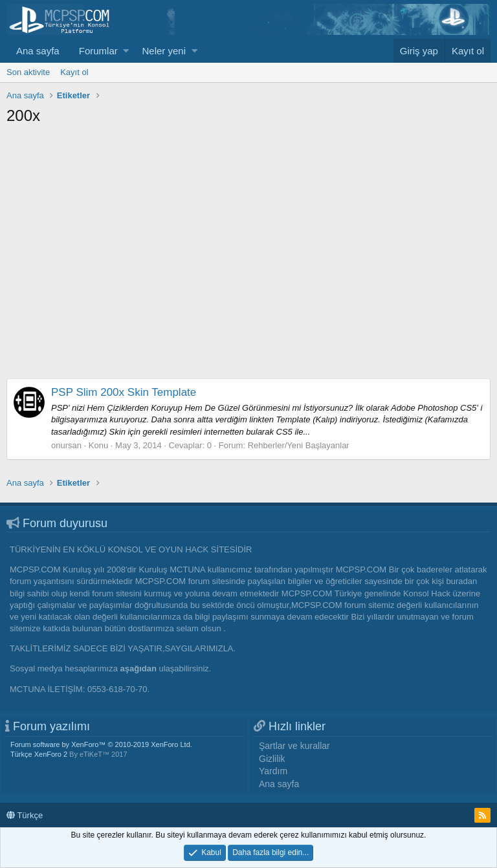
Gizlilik (272, 759)
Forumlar (98, 51)
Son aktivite (28, 72)
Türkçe (25, 815)
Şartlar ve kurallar (294, 746)
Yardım (273, 771)
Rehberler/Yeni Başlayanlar (299, 445)
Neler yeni (164, 51)
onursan (66, 445)
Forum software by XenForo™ (101, 744)
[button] (126, 51)
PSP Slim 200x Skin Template (124, 392)
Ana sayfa (38, 51)
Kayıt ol (74, 72)
